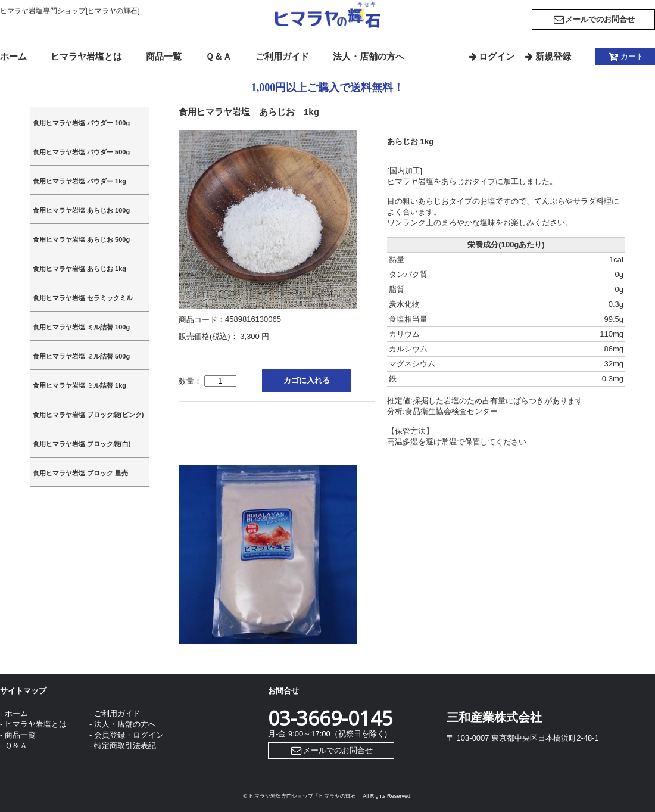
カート (625, 56)
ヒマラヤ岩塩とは (86, 56)
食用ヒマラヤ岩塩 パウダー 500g (81, 152)
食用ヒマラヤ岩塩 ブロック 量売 (80, 473)
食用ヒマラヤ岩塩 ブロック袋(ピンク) (88, 415)
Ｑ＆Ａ (219, 56)
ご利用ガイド (282, 56)
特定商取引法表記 (125, 746)
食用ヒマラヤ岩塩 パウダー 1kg (79, 181)
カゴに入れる (307, 380)
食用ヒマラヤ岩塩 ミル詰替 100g (81, 327)
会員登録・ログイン (129, 735)
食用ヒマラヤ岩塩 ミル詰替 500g (81, 356)
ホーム (13, 56)
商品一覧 (164, 56)
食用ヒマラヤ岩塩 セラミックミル (83, 298)
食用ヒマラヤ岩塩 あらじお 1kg (79, 269)
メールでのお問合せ (593, 19)
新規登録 (547, 56)
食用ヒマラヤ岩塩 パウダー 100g (81, 123)
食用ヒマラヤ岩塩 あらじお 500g (81, 239)
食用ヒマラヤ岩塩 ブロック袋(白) (82, 444)
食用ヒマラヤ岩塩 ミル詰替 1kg (79, 385)
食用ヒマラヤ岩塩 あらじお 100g (81, 210)
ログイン (491, 56)
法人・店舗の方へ (369, 56)
